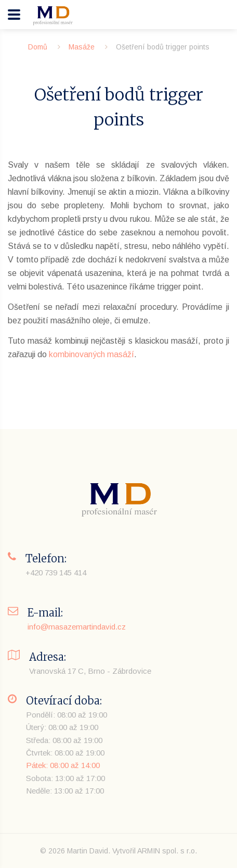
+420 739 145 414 (56, 573)
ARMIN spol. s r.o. (167, 851)
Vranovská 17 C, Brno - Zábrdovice (90, 671)
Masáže (82, 47)
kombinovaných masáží (91, 354)
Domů (38, 47)
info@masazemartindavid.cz (77, 627)
